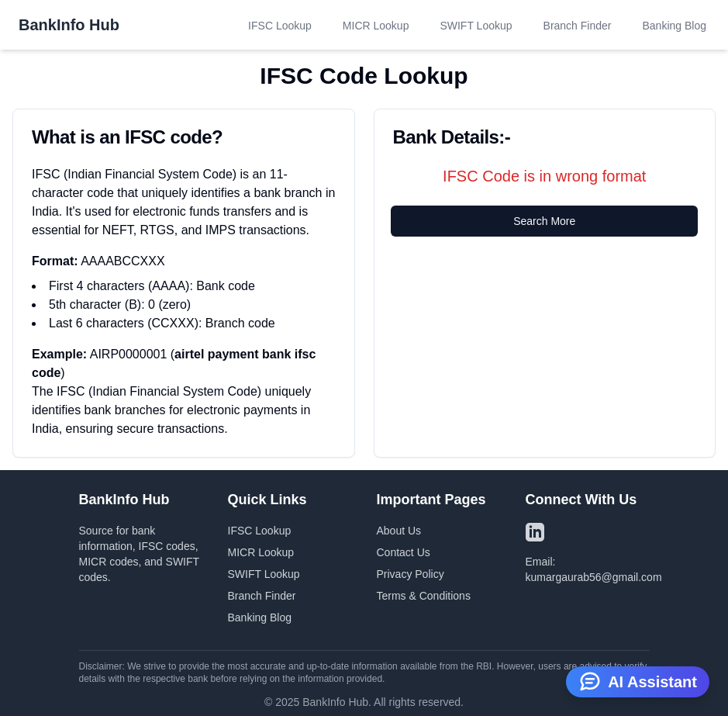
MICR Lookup (376, 26)
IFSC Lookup (280, 26)
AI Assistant (638, 680)
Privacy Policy (411, 574)
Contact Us (404, 552)
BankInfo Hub (69, 25)
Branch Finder (578, 26)
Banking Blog (674, 26)
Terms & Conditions (424, 596)
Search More (544, 221)
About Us (399, 531)
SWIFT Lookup (476, 26)
